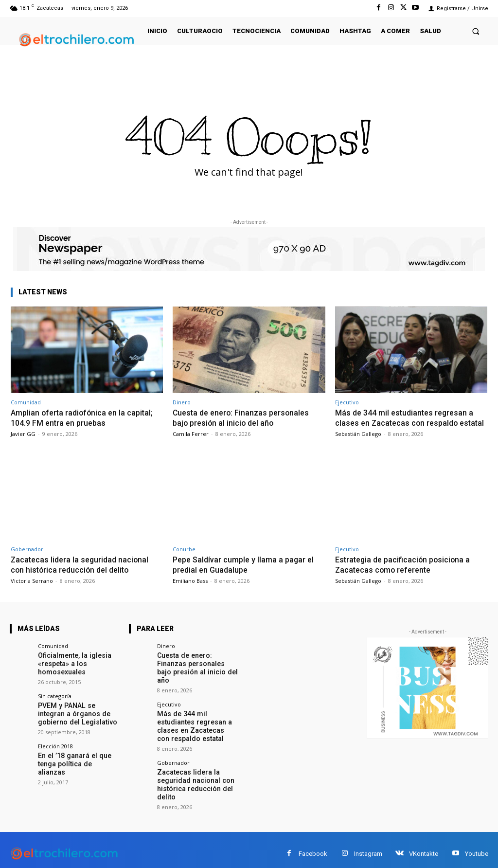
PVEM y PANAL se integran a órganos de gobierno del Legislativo (77, 720)
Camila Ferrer (191, 433)
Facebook (313, 846)
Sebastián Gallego (358, 443)
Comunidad (26, 402)
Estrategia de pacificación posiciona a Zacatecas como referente (406, 574)
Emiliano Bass (190, 589)
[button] (476, 31)
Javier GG (23, 433)
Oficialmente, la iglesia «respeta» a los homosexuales (70, 671)
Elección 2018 (55, 750)
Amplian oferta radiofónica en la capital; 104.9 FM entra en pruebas (85, 417)
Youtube (477, 846)
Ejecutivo (347, 402)
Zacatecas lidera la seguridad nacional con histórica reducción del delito (82, 574)
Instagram (368, 846)
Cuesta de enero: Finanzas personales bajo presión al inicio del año (244, 417)
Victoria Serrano (32, 589)
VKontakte (424, 846)
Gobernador (27, 558)
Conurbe (184, 558)
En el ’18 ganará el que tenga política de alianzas (75, 764)
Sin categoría (55, 703)
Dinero (182, 402)
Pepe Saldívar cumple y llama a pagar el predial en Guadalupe (246, 574)
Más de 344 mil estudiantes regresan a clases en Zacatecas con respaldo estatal (408, 423)
